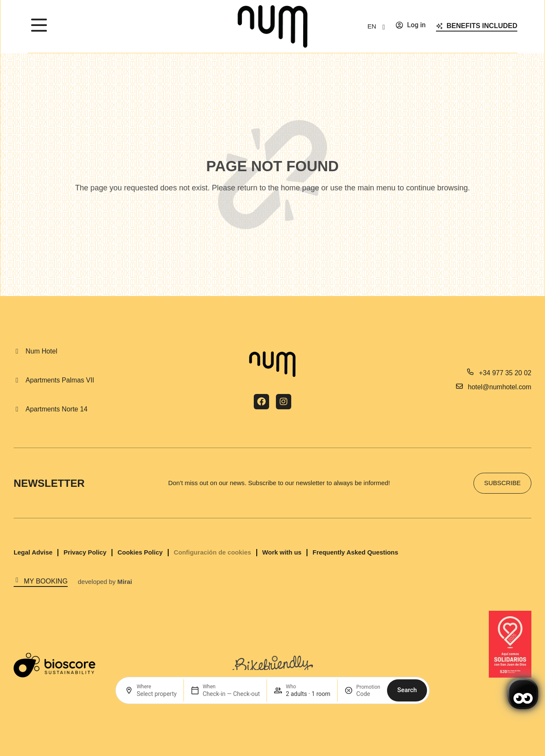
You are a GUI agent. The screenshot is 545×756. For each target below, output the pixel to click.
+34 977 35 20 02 (505, 373)
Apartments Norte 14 (56, 409)
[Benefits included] (439, 26)
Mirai (125, 582)
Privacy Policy (85, 552)
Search (407, 690)
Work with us (282, 552)
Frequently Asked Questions (355, 552)
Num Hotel (41, 351)
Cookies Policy (140, 552)
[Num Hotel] (17, 351)
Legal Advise (33, 552)
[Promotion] (368, 694)
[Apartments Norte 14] (17, 409)
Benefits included (482, 26)
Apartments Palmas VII (60, 380)
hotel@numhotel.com (500, 387)
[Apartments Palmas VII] (17, 380)
